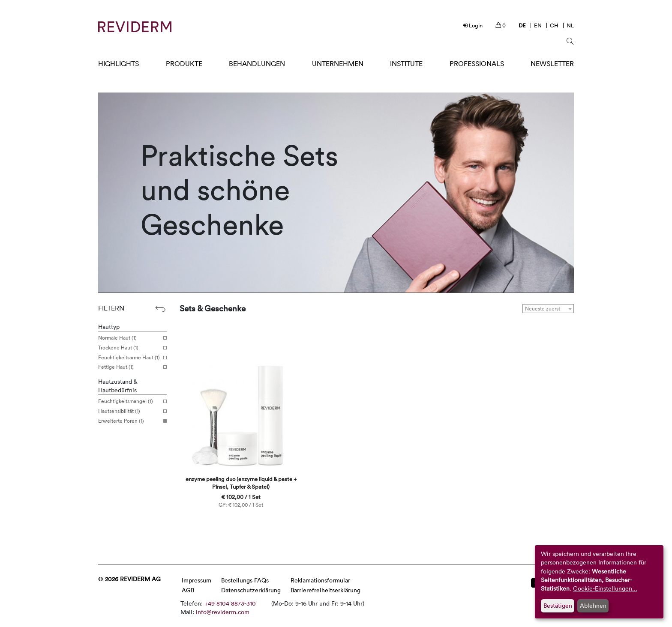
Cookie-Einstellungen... (605, 588)
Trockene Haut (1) (129, 348)
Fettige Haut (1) (129, 367)
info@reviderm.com (223, 612)
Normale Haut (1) (129, 338)
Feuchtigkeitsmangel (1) (129, 401)
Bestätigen (558, 605)
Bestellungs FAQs (245, 580)
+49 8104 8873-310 (230, 603)
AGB (188, 590)
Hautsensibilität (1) (129, 411)
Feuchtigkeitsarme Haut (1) (129, 358)
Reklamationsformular (320, 580)
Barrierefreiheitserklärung (325, 590)
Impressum (196, 580)
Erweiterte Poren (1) (129, 421)
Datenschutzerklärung (251, 590)
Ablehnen (593, 605)
